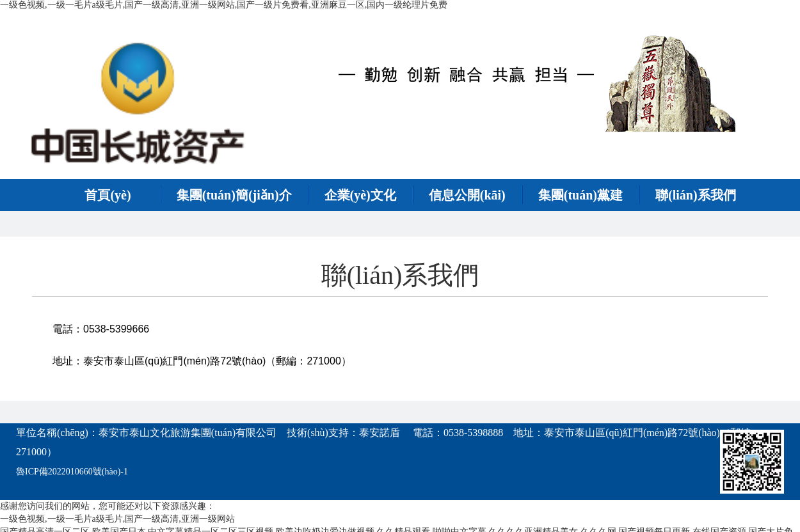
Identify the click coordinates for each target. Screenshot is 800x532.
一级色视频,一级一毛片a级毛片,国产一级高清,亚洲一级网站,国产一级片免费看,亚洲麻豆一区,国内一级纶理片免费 (224, 5)
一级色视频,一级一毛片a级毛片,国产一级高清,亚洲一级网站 (117, 519)
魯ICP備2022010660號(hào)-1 (72, 472)
